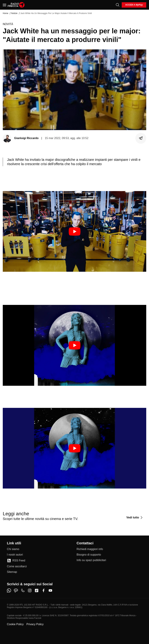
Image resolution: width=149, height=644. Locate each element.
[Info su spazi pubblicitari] (91, 560)
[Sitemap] (12, 572)
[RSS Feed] (16, 561)
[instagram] (30, 590)
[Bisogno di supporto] (89, 555)
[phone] (23, 590)
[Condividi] (141, 138)
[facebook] (44, 590)
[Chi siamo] (13, 549)
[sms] (16, 590)
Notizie (14, 13)
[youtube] (50, 590)
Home (6, 13)
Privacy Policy (35, 624)
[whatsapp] (9, 590)
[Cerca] (118, 5)
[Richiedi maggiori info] (90, 549)
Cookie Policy (15, 624)
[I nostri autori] (15, 555)
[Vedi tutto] (135, 518)
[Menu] (4, 5)
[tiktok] (37, 590)
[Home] (16, 5)
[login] (134, 5)
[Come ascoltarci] (17, 566)
